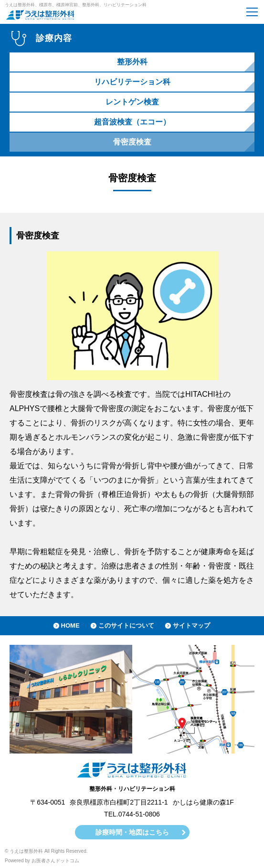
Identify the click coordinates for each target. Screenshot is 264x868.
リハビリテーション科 (132, 82)
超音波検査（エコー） (132, 122)
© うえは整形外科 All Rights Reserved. (46, 851)
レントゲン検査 (132, 102)
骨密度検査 (132, 142)
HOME (70, 625)
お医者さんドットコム (55, 861)
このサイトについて (126, 625)
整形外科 (132, 62)
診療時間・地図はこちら (132, 832)
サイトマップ (191, 625)
